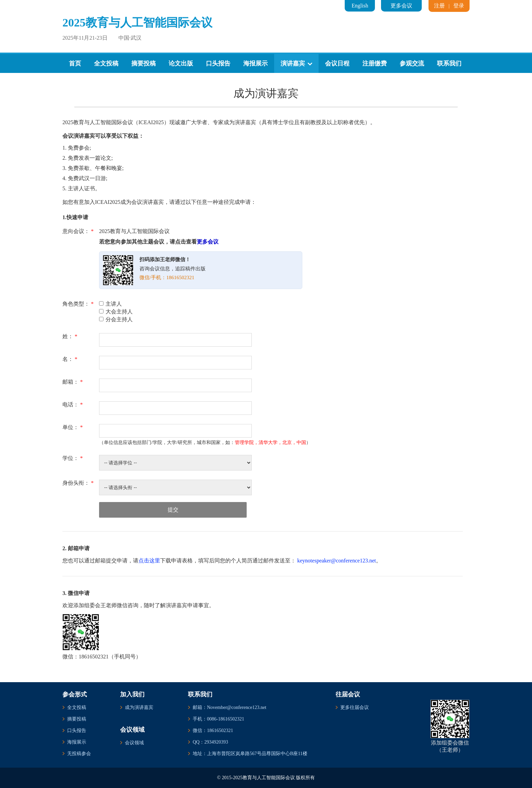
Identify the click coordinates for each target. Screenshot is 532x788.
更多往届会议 (355, 707)
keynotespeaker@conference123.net (337, 561)
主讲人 (110, 304)
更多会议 (401, 6)
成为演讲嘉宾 (139, 707)
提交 (173, 510)
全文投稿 (106, 63)
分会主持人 (116, 319)
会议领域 (134, 743)
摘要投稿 (144, 63)
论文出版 (181, 63)
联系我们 (449, 63)
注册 (439, 6)
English (360, 6)
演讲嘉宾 (296, 63)
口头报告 (218, 63)
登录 (459, 6)
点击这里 (149, 561)
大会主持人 (116, 312)
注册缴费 (375, 63)
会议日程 (337, 63)
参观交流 (412, 63)
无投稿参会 (79, 754)
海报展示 (255, 63)
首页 (75, 63)
